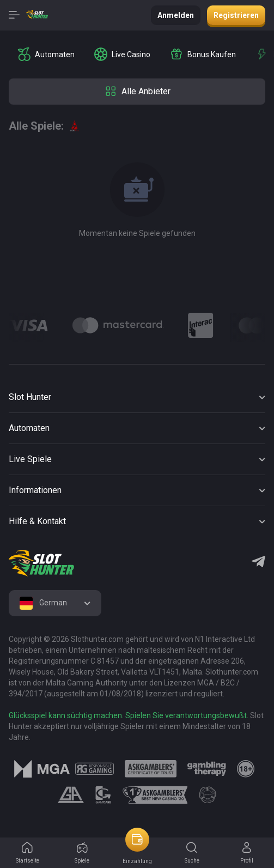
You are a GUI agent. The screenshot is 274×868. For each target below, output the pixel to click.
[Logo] (118, 325)
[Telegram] (258, 563)
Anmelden (176, 15)
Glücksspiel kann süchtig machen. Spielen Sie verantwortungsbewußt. (129, 715)
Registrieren (236, 15)
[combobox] (55, 603)
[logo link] (95, 769)
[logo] (41, 563)
